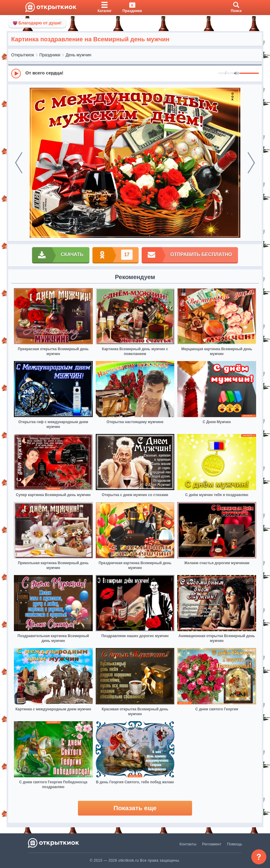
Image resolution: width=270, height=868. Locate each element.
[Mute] (236, 74)
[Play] (16, 74)
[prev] (19, 163)
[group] (135, 73)
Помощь (235, 844)
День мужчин (78, 55)
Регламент (212, 844)
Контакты (188, 844)
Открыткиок (23, 55)
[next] (251, 163)
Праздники (50, 55)
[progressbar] (249, 74)
